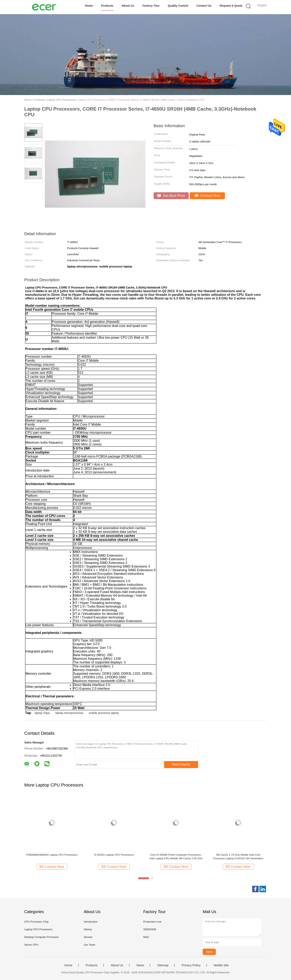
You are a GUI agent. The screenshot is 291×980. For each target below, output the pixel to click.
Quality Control (178, 6)
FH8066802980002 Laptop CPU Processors (52, 855)
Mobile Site (221, 965)
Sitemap (163, 965)
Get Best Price (171, 196)
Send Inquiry (181, 764)
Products (107, 6)
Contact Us (204, 6)
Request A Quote (231, 6)
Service (88, 937)
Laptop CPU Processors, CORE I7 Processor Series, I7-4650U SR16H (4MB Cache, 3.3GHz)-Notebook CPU (141, 100)
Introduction (91, 922)
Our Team (89, 945)
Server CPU (31, 945)
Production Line (152, 922)
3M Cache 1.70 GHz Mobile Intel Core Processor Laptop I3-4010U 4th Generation (238, 857)
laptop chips (42, 713)
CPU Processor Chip (36, 922)
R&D (146, 937)
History (88, 929)
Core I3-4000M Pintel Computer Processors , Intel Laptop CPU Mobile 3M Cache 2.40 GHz (176, 857)
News (140, 965)
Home (89, 6)
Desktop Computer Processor (42, 937)
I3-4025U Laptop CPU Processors (114, 855)
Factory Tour (151, 6)
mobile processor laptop (104, 713)
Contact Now (207, 196)
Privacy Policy (191, 965)
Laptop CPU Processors (38, 929)
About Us (128, 6)
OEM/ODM (150, 929)
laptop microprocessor (69, 713)
